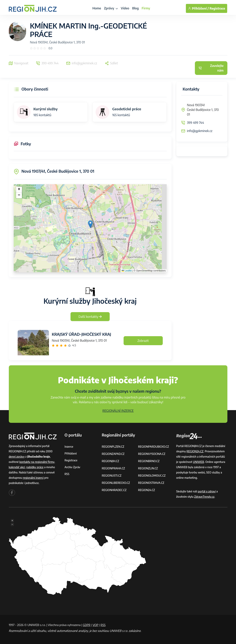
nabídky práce (35, 467)
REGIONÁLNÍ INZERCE (118, 411)
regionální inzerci (33, 478)
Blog (136, 8)
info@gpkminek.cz (200, 131)
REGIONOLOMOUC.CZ (152, 476)
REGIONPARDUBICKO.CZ (154, 447)
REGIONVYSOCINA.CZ (152, 454)
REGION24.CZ (146, 490)
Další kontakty (90, 317)
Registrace (217, 8)
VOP (96, 625)
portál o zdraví (207, 491)
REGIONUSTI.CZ (112, 476)
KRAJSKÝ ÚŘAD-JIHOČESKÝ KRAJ (82, 334)
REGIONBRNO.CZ (149, 461)
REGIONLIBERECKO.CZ (116, 483)
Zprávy (111, 8)
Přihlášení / (198, 8)
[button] (90, 224)
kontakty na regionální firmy (37, 462)
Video (125, 8)
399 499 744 (196, 123)
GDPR (87, 625)
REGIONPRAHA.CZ (113, 468)
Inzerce (69, 447)
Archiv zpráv (72, 467)
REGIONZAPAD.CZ (113, 454)
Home (97, 8)
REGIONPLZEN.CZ (113, 447)
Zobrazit (143, 341)
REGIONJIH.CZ (111, 461)
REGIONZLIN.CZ (148, 468)
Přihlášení (71, 453)
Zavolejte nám (211, 68)
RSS (67, 474)
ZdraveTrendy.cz (204, 497)
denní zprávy (17, 457)
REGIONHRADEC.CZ (114, 490)
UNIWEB (198, 462)
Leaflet (127, 271)
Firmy (146, 8)
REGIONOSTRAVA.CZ (151, 483)
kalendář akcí (17, 467)
